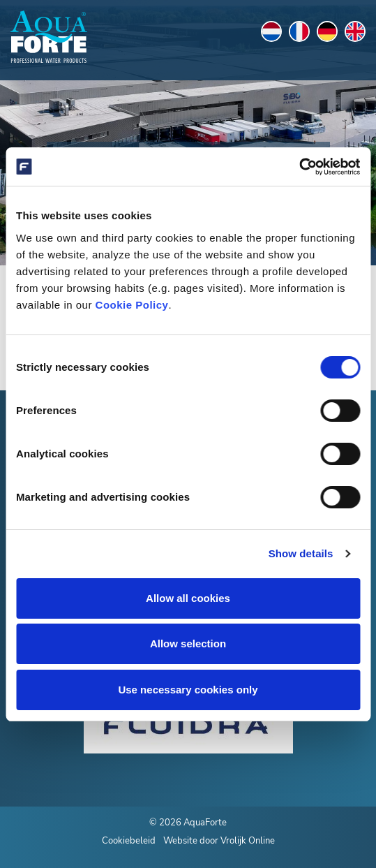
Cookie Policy (132, 305)
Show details (301, 553)
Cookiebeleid (129, 841)
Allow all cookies (188, 598)
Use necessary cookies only (188, 690)
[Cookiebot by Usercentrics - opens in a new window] (299, 167)
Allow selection (188, 643)
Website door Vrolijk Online (219, 841)
